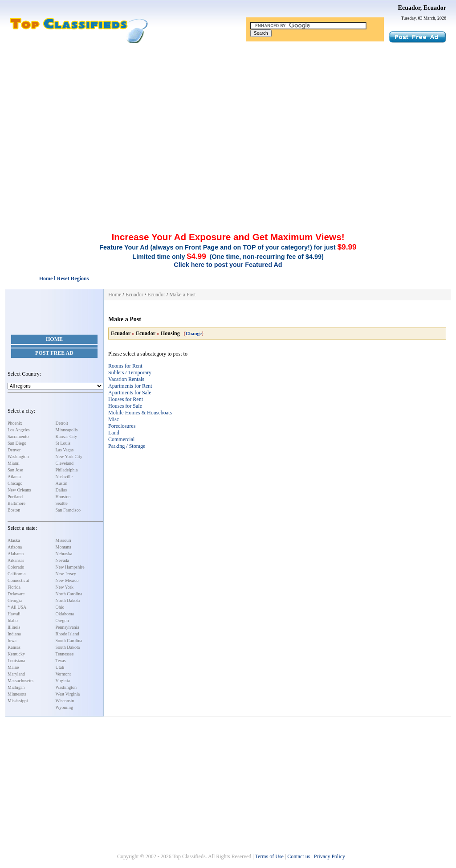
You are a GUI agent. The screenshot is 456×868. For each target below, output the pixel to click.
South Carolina (69, 641)
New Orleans (19, 490)
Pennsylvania (67, 627)
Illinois (14, 627)
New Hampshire (70, 567)
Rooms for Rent (125, 366)
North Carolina (69, 594)
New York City (69, 457)
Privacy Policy (330, 856)
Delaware (16, 594)
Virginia (63, 681)
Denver (14, 450)
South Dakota (68, 647)
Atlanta (14, 477)
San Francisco (68, 510)
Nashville (64, 477)
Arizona (15, 547)
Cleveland (65, 463)
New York (65, 587)
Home (54, 339)
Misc (114, 419)
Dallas (61, 490)
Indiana (14, 634)
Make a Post (182, 295)
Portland (15, 497)
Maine (13, 667)
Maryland (16, 674)
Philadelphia (67, 470)
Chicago (15, 483)
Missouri (64, 540)
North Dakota (68, 600)
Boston (14, 510)
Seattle (62, 503)
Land (114, 433)
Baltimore (16, 503)
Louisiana (16, 661)
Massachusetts (20, 681)
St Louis (63, 443)
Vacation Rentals (126, 379)
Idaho (13, 620)
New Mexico (67, 580)
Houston (63, 497)
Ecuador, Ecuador (422, 8)
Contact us (299, 856)
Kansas (14, 647)
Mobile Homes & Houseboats (140, 413)
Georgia (15, 600)
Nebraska (64, 554)
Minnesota (17, 694)
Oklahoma (65, 614)
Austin (62, 483)
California (17, 574)
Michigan (16, 687)
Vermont (63, 674)
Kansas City (67, 436)
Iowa (12, 641)
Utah (60, 667)
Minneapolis (67, 430)
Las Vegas (65, 450)
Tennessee (65, 654)
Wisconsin (65, 701)
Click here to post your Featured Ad (228, 265)
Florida (14, 587)
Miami (14, 463)
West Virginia (68, 694)
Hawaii (14, 614)
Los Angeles (19, 430)
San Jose (15, 470)
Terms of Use (269, 856)
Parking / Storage (127, 446)
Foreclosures (122, 426)
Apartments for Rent (130, 386)
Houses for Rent (126, 399)
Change (194, 333)
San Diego (17, 443)
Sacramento (18, 436)
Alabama (16, 554)
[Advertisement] (228, 111)
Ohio (60, 607)
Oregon (62, 620)
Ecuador (134, 295)
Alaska (14, 540)
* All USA (17, 607)
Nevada (63, 560)
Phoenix (15, 423)
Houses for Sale (125, 406)
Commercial (121, 439)
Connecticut (18, 580)
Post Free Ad (54, 353)
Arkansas (16, 560)
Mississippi (18, 701)
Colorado (16, 567)
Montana (64, 547)
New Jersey (66, 574)
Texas (61, 661)
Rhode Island (67, 634)
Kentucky (16, 654)
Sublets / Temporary (130, 373)
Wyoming (64, 707)
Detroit (62, 423)
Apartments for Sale (130, 393)
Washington (18, 457)
